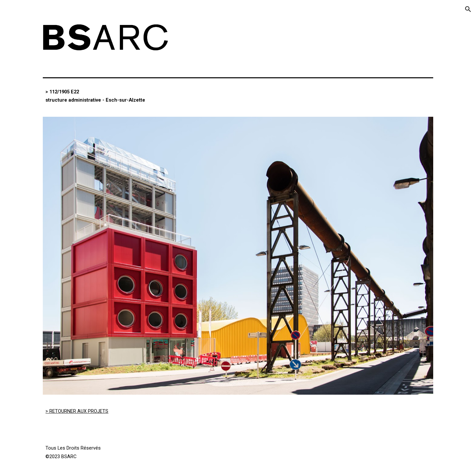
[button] (468, 9)
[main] (138, 96)
